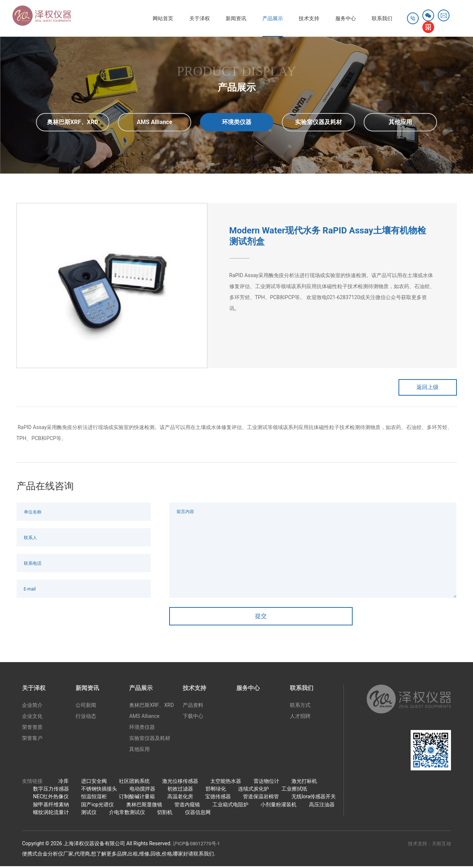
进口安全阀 (94, 783)
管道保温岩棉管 (261, 798)
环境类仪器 (142, 729)
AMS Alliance (144, 718)
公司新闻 (86, 707)
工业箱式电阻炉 (230, 806)
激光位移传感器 (180, 783)
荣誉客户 (32, 740)
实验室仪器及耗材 (150, 740)
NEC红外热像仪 (51, 798)
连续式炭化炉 (254, 791)
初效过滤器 (180, 791)
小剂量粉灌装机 (279, 806)
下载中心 (193, 718)
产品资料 (193, 707)
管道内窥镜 (187, 806)
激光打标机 (304, 783)
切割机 (165, 814)
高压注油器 (322, 806)
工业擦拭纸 (294, 791)
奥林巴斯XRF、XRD (152, 707)
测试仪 (89, 814)
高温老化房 (180, 798)
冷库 (63, 783)
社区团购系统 (134, 783)
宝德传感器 (218, 798)
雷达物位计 (266, 783)
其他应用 (139, 751)
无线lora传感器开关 (314, 798)
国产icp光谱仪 (97, 806)
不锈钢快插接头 (99, 791)
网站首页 (134, 18)
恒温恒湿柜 (94, 798)
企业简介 (32, 707)
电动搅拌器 (142, 791)
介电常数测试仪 (127, 814)
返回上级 (420, 388)
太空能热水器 (226, 783)
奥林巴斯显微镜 (144, 806)
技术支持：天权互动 (428, 845)
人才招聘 (300, 718)
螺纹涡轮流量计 (51, 814)
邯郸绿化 (216, 791)
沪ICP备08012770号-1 (198, 845)
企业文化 (32, 718)
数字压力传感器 (51, 791)
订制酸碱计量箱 (137, 798)
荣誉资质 (32, 729)
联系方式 (300, 707)
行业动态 (86, 718)
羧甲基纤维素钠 (51, 806)
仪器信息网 (198, 814)
